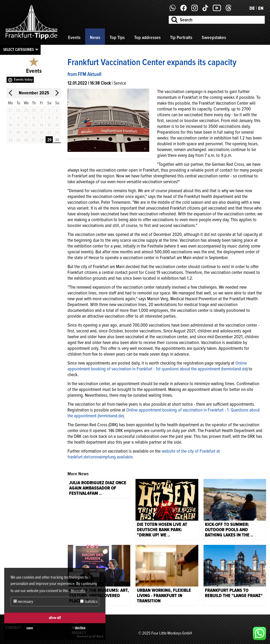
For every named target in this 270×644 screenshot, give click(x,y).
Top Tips (117, 37)
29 (49, 140)
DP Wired (98, 636)
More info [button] (78, 591)
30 (57, 140)
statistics (89, 602)
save (30, 628)
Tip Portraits (181, 37)
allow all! (55, 618)
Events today (23, 79)
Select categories (18, 50)
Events (74, 37)
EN (261, 8)
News (95, 37)
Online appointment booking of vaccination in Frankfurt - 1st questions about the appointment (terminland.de (157, 366)
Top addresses (147, 37)
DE (252, 8)
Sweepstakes (214, 37)
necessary (23, 602)
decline (80, 628)
